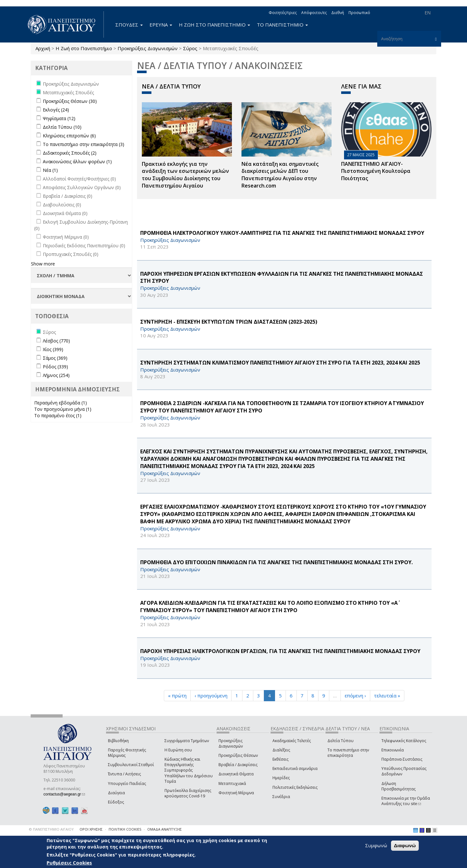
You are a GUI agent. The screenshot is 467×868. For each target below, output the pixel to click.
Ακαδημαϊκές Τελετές (292, 741)
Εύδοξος (116, 802)
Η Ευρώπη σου (178, 750)
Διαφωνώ (405, 846)
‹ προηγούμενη (211, 695)
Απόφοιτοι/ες (314, 13)
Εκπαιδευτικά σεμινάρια (295, 768)
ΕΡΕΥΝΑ (161, 25)
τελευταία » (387, 695)
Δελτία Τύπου (341, 741)
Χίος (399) (53, 349)
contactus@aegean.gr (64, 794)
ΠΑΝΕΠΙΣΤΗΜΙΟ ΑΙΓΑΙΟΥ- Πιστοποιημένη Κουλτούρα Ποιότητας (376, 171)
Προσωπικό (359, 13)
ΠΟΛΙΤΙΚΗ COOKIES (125, 829)
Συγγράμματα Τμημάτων (187, 741)
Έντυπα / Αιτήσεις (124, 774)
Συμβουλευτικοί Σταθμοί (131, 765)
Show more (43, 264)
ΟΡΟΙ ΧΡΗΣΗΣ (91, 829)
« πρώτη (177, 695)
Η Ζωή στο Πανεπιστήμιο (84, 48)
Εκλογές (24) (56, 110)
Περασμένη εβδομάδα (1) (61, 403)
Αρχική (43, 48)
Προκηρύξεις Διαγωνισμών (148, 48)
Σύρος (190, 48)
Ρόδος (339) (55, 367)
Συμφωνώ (376, 846)
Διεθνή (338, 13)
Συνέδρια (281, 797)
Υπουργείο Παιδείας (127, 784)
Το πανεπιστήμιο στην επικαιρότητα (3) (84, 144)
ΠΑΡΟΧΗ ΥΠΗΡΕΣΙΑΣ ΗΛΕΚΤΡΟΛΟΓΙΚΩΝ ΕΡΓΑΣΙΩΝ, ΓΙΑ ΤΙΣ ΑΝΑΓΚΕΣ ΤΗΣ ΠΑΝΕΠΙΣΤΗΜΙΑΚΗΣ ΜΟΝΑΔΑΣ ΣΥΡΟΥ (280, 651)
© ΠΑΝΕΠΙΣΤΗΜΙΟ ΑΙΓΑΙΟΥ (51, 829)
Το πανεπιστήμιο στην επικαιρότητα (348, 753)
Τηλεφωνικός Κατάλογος (404, 741)
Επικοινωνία (393, 750)
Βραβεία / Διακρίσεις (238, 765)
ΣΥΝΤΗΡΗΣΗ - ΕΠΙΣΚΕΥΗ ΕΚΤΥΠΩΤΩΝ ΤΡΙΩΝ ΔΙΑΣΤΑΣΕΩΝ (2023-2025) (229, 322)
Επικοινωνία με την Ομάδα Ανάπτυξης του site (406, 801)
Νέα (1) (50, 170)
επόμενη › (355, 695)
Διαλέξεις (281, 750)
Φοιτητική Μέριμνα (236, 793)
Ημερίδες (281, 778)
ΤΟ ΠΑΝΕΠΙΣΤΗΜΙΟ (282, 25)
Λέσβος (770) (56, 341)
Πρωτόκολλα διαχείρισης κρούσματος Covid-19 (188, 793)
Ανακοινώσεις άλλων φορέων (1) (77, 161)
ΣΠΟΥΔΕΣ (129, 25)
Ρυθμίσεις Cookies (69, 863)
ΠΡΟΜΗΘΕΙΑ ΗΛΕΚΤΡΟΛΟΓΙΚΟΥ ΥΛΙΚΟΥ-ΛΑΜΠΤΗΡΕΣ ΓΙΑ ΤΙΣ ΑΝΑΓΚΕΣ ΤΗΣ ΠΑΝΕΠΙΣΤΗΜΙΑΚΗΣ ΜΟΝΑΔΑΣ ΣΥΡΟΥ (282, 233)
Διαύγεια (116, 793)
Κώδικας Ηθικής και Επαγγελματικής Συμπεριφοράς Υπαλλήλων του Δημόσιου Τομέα (189, 770)
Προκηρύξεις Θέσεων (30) (70, 101)
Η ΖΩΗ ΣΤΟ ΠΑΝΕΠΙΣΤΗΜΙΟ (214, 25)
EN (428, 13)
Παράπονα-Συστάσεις (402, 759)
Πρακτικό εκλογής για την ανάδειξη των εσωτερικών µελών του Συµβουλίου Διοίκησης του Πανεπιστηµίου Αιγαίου (185, 175)
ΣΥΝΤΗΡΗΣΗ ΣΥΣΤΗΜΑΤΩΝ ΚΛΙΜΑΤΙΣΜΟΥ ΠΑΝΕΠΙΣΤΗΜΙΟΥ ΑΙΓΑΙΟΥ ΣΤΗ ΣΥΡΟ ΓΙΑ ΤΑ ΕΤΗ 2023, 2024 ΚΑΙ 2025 (280, 363)
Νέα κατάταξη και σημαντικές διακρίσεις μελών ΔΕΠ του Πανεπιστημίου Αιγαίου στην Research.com (280, 175)
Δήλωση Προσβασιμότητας (398, 786)
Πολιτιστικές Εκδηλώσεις (295, 787)
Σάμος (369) (55, 358)
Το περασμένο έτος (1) (58, 415)
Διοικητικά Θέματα (236, 774)
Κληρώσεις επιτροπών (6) (69, 136)
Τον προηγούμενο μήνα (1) (63, 409)
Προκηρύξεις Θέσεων (238, 755)
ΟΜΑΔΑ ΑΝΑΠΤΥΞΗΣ (165, 829)
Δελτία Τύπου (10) (62, 127)
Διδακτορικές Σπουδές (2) (70, 153)
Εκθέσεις (280, 759)
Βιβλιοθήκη (118, 741)
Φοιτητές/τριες (283, 13)
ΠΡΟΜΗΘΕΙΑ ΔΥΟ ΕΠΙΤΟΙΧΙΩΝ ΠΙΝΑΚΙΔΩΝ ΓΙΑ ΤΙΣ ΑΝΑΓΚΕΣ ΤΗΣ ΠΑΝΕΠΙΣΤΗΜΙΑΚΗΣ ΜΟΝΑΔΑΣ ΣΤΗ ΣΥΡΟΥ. (276, 562)
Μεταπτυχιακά (232, 784)
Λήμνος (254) (56, 375)
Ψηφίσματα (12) (59, 118)
